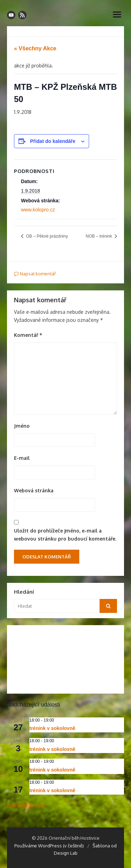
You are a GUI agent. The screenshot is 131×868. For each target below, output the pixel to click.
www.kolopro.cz (38, 210)
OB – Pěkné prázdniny (46, 236)
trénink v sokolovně (52, 728)
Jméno (22, 426)
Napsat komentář (35, 274)
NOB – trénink (99, 236)
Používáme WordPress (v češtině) (49, 846)
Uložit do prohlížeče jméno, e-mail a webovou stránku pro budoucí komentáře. (65, 535)
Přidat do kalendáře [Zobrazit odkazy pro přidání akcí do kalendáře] (53, 141)
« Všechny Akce (35, 48)
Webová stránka (34, 490)
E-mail (22, 458)
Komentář (28, 335)
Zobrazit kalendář (26, 805)
